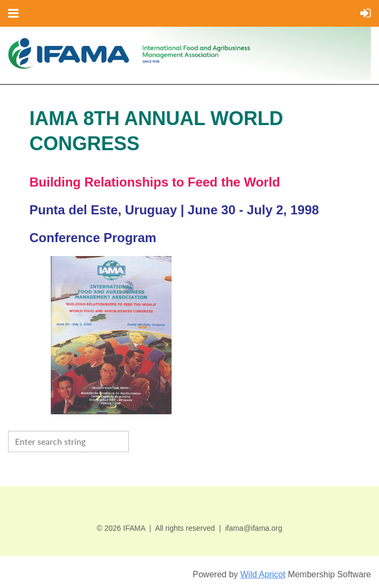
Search (140, 440)
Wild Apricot (262, 574)
